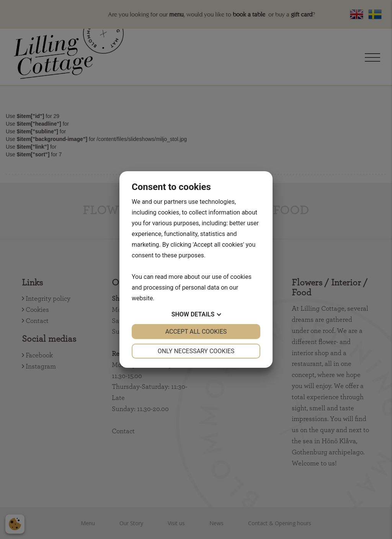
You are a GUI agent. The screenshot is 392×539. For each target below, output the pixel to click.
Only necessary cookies (196, 351)
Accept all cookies (196, 332)
